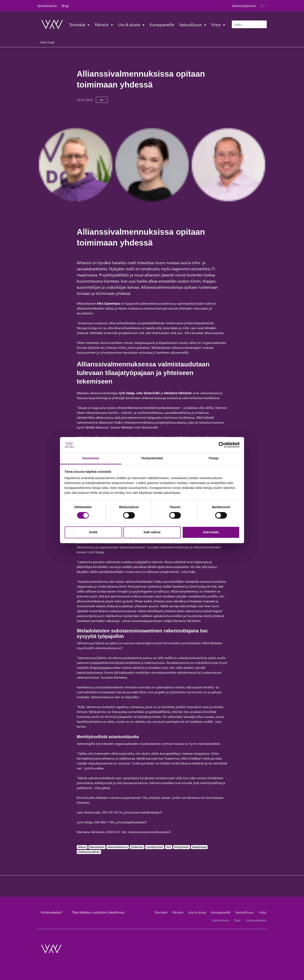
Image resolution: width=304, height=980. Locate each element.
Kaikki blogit (47, 42)
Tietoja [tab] (213, 458)
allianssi (82, 847)
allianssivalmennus (118, 847)
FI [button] (262, 6)
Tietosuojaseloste (256, 920)
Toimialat (78, 24)
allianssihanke (97, 847)
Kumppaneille (162, 24)
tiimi (169, 847)
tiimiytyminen (181, 847)
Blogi (65, 6)
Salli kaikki (211, 532)
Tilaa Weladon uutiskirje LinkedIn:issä (98, 912)
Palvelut (102, 24)
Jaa (102, 100)
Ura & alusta (130, 24)
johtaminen (137, 847)
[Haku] (249, 24)
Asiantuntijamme (244, 6)
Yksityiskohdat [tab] (152, 458)
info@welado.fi (51, 912)
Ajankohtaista (47, 6)
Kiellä (93, 532)
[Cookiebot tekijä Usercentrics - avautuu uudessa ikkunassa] (222, 445)
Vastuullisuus (191, 24)
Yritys (216, 24)
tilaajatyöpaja (199, 847)
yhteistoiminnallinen (89, 852)
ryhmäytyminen (155, 847)
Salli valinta (152, 532)
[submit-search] (264, 24)
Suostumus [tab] (91, 458)
